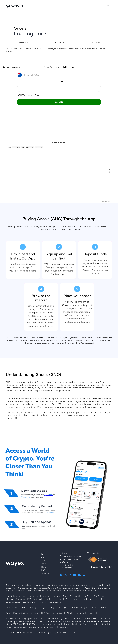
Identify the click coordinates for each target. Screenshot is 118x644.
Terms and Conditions (70, 556)
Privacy (64, 553)
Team (44, 564)
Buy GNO (59, 102)
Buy (43, 554)
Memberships (94, 553)
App (43, 561)
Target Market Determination (67, 567)
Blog (44, 567)
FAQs (44, 570)
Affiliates (46, 574)
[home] (15, 6)
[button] (108, 6)
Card (44, 557)
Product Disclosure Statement (69, 561)
